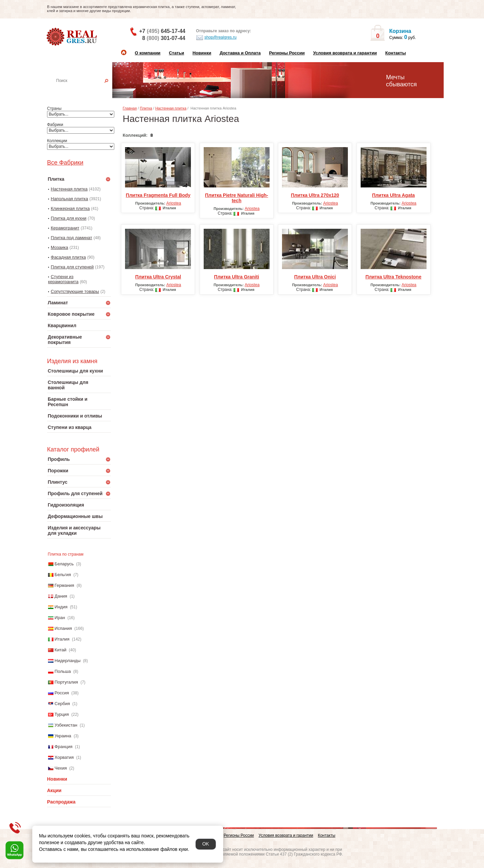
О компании (148, 53)
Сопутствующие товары (75, 291)
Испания (63, 628)
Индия (61, 607)
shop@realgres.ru (216, 38)
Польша (63, 671)
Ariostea (174, 203)
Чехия (61, 768)
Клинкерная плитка (70, 208)
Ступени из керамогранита (63, 279)
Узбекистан (66, 725)
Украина (63, 736)
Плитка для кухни (69, 218)
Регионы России (287, 53)
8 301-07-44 (164, 38)
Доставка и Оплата (240, 53)
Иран (60, 618)
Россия (62, 693)
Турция (62, 714)
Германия (64, 585)
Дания (61, 596)
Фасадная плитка (68, 257)
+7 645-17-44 (162, 31)
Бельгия (63, 575)
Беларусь (64, 564)
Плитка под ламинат (71, 238)
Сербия (62, 704)
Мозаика (59, 247)
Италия (62, 639)
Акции (54, 790)
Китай (60, 650)
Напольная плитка (69, 199)
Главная (130, 108)
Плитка (146, 108)
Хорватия (64, 757)
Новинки (202, 53)
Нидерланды (67, 661)
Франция (63, 747)
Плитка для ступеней (72, 267)
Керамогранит (65, 228)
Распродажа (61, 802)
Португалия (66, 682)
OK (206, 844)
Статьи (176, 53)
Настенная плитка (86, 90)
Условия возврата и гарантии (345, 53)
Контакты (395, 53)
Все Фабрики (65, 163)
